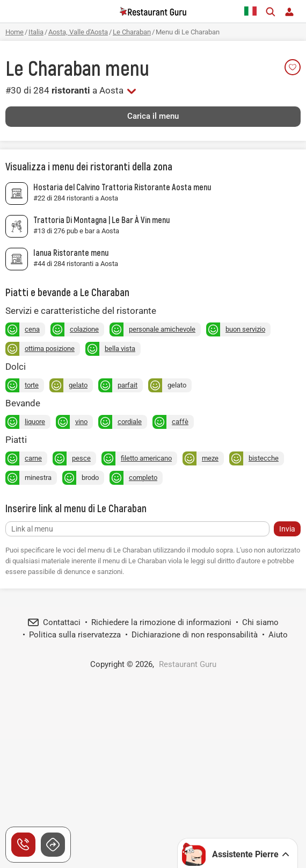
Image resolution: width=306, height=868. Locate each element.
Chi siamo (260, 622)
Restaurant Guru (188, 664)
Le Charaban (53, 68)
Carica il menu (153, 116)
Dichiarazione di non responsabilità (195, 635)
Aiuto (278, 635)
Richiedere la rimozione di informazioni (161, 622)
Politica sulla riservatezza (75, 635)
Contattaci (62, 622)
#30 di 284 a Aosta (64, 90)
